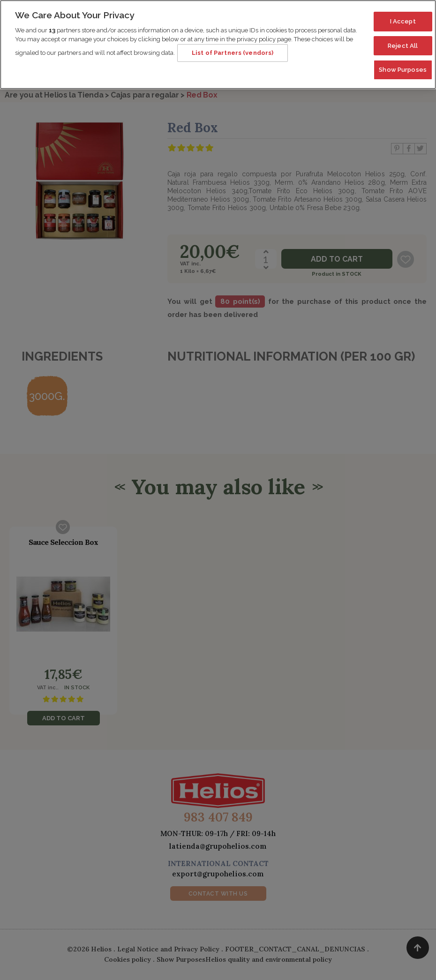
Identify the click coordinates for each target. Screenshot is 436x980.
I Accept (403, 17)
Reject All (403, 41)
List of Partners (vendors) (233, 48)
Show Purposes (403, 65)
